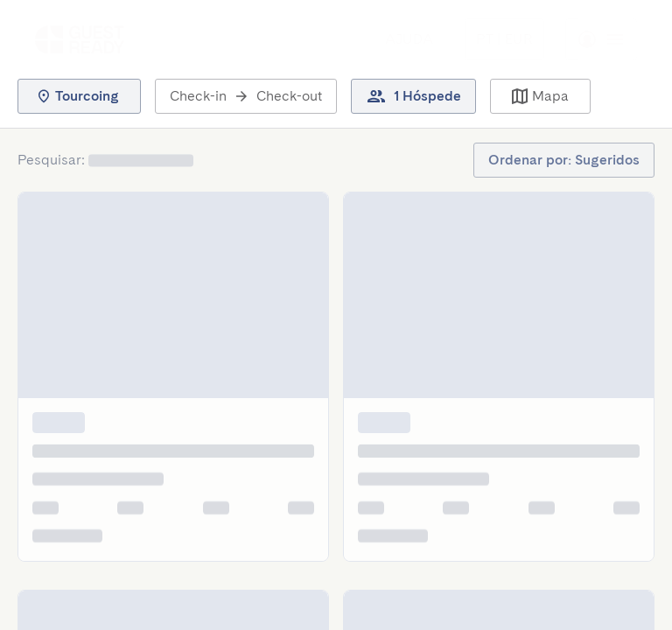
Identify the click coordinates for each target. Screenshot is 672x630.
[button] (79, 96)
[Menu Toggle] (504, 39)
